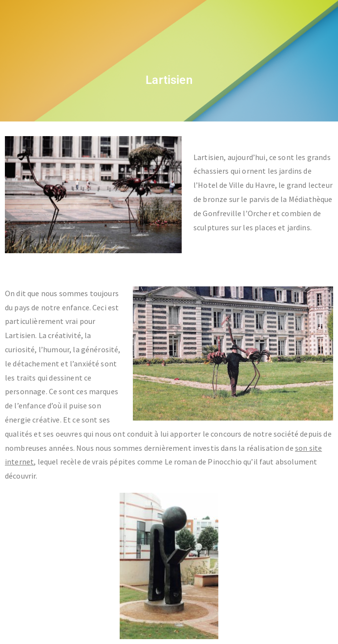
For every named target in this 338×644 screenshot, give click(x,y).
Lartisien (169, 80)
